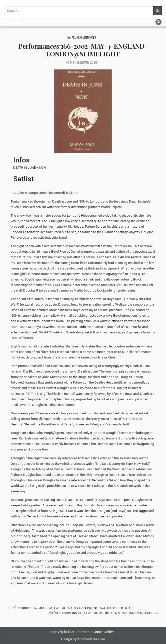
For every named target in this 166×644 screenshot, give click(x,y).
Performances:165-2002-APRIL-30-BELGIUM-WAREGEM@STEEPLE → (105, 613)
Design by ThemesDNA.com (83, 639)
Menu (17, 22)
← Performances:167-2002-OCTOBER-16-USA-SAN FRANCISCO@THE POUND (67, 608)
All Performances (84, 37)
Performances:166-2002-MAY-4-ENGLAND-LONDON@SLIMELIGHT (83, 50)
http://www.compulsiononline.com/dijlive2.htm (44, 193)
